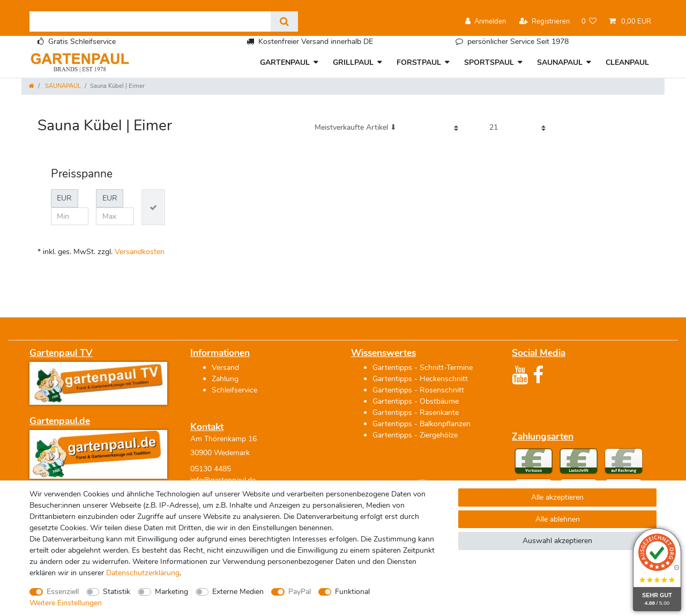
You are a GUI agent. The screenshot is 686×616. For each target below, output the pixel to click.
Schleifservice (234, 390)
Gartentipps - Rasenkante (416, 413)
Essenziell (63, 592)
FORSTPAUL (419, 62)
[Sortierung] (386, 128)
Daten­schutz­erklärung (143, 573)
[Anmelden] (486, 22)
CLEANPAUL (627, 62)
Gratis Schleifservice (82, 42)
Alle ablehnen (558, 519)
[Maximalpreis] (115, 217)
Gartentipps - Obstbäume (416, 401)
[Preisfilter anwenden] (153, 207)
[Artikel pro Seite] (517, 128)
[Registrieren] (545, 22)
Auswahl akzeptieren (557, 541)
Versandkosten (140, 252)
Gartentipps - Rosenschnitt (418, 390)
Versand (225, 368)
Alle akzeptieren (557, 497)
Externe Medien (238, 592)
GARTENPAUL (285, 62)
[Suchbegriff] (150, 21)
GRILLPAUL (353, 62)
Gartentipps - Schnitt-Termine (423, 368)
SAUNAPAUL (560, 62)
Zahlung (225, 379)
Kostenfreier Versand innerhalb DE (316, 42)
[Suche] (284, 21)
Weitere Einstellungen (66, 603)
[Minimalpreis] (70, 217)
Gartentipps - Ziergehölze (415, 435)
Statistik (117, 592)
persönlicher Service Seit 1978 (518, 42)
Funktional (352, 592)
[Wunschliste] (589, 22)
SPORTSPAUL (489, 62)
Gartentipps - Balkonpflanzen (422, 424)
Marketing (171, 592)
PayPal (300, 592)
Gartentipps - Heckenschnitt (420, 379)
